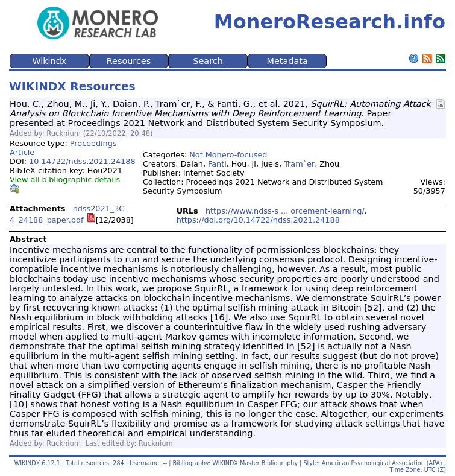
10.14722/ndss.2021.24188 (82, 161)
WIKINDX (27, 463)
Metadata (287, 61)
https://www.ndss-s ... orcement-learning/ (285, 211)
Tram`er (299, 164)
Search (208, 61)
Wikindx (49, 61)
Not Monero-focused (228, 155)
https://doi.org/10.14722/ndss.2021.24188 (258, 220)
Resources (129, 61)
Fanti (217, 164)
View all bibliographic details (65, 179)
